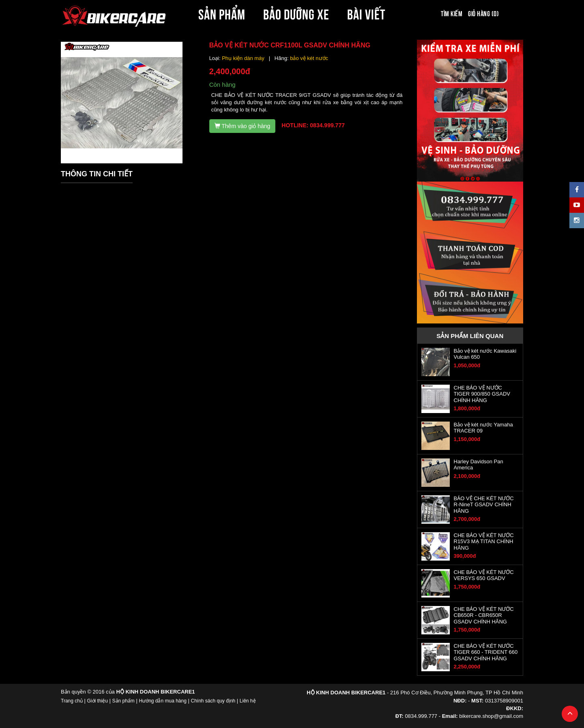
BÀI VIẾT (366, 13)
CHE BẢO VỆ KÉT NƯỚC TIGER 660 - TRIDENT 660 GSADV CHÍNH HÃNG (486, 652)
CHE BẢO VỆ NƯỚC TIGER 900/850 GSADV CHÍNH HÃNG (482, 394)
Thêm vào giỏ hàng (243, 126)
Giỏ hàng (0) (483, 13)
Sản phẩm (123, 701)
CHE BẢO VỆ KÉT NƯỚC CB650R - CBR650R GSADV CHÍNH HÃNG (484, 615)
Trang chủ (72, 701)
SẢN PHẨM (222, 13)
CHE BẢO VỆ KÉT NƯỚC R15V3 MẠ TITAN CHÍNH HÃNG (484, 542)
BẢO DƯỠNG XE (296, 13)
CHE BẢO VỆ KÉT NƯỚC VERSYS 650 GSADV (484, 575)
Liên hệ (248, 701)
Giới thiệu (98, 701)
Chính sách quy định (213, 701)
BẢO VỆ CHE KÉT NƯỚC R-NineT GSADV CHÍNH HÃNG (484, 505)
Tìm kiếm (452, 13)
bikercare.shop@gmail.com (491, 716)
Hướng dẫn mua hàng (162, 701)
